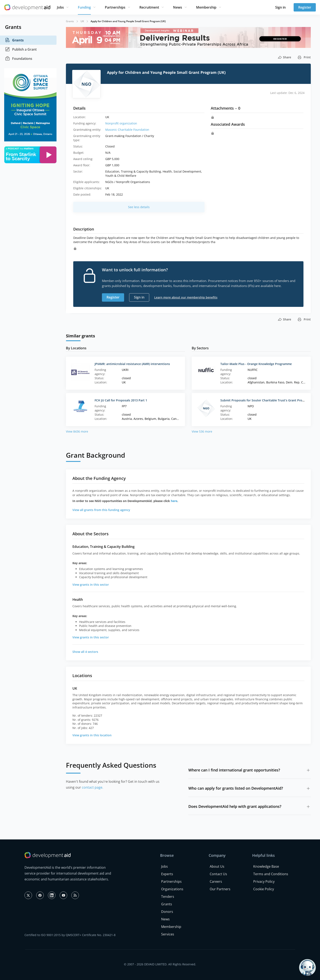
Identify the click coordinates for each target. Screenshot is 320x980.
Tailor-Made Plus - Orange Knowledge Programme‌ (256, 364)
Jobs (60, 7)
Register (305, 7)
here (174, 501)
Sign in (280, 7)
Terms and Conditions (271, 874)
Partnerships (115, 7)
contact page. (93, 787)
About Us (217, 866)
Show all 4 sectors (85, 652)
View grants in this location (92, 735)
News (178, 7)
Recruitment (149, 7)
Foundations (19, 59)
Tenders (168, 897)
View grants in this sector (91, 585)
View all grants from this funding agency (101, 510)
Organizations (172, 889)
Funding (84, 7)
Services (168, 934)
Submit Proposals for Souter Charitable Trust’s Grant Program (265, 400)
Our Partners (220, 889)
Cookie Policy (264, 889)
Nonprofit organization (121, 123)
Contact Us (218, 874)
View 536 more (202, 431)
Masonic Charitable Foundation (127, 130)
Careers (216, 881)
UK (82, 21)
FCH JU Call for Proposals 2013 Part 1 (121, 400)
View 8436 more (77, 431)
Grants (14, 40)
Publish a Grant (21, 49)
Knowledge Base (266, 866)
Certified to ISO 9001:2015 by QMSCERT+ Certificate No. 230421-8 (70, 935)
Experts (167, 874)
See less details (139, 207)
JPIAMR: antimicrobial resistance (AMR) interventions (132, 364)
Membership (206, 7)
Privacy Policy (264, 881)
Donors (167, 912)
